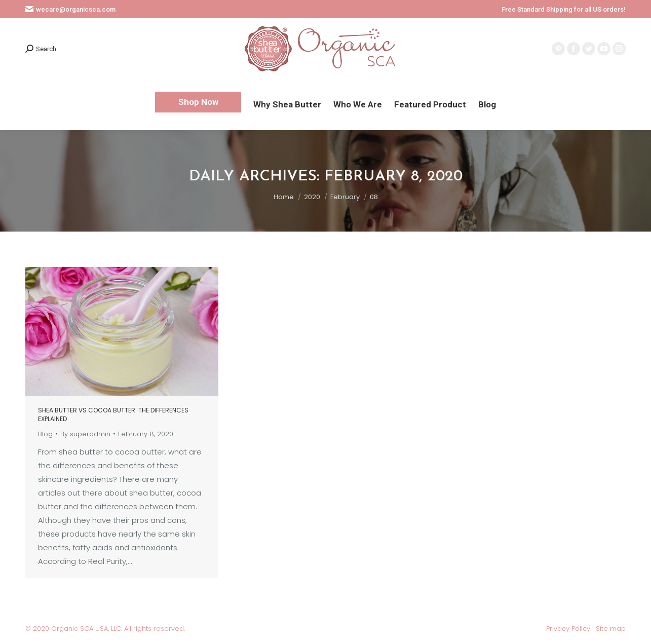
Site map (611, 629)
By (85, 434)
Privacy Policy (569, 629)
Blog (45, 434)
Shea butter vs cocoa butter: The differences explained (113, 414)
